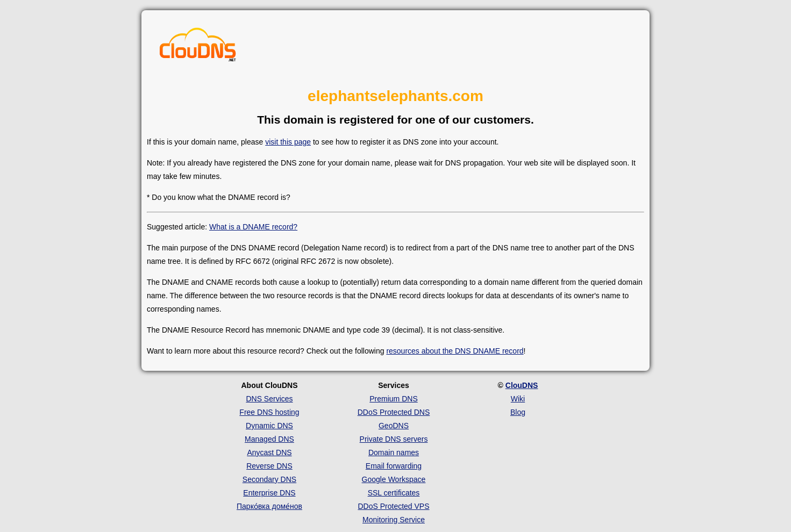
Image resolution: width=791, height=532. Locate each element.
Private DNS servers (394, 439)
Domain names (394, 452)
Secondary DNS (269, 479)
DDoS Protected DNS (394, 412)
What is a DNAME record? (253, 227)
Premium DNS (393, 399)
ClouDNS (522, 385)
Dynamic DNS (269, 426)
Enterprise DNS (269, 493)
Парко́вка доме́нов (269, 506)
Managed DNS (269, 439)
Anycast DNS (269, 452)
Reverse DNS (269, 466)
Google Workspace (394, 479)
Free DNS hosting (269, 412)
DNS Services (269, 399)
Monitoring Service (394, 520)
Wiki (518, 399)
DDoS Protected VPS (393, 506)
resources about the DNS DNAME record (455, 351)
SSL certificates (394, 493)
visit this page (288, 142)
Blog (518, 412)
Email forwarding (394, 466)
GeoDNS (394, 426)
